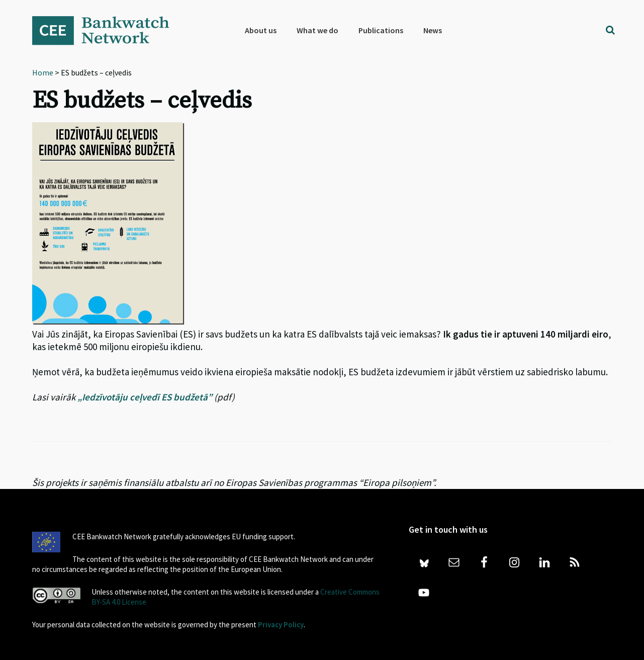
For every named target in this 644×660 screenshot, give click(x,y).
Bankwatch (108, 30)
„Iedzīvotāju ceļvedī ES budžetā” (145, 397)
